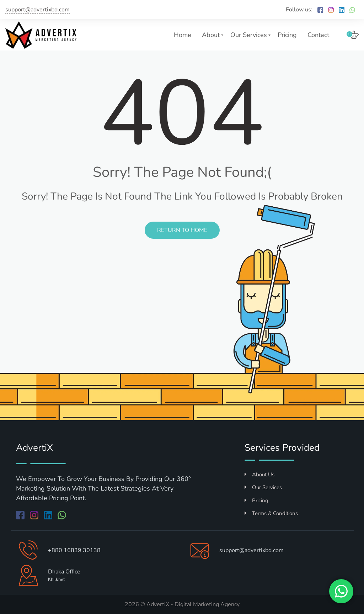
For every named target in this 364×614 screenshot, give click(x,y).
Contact (318, 35)
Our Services (249, 35)
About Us (259, 475)
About (211, 35)
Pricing (287, 35)
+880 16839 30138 (74, 550)
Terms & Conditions (271, 513)
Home (183, 35)
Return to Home (182, 230)
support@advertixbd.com (38, 10)
